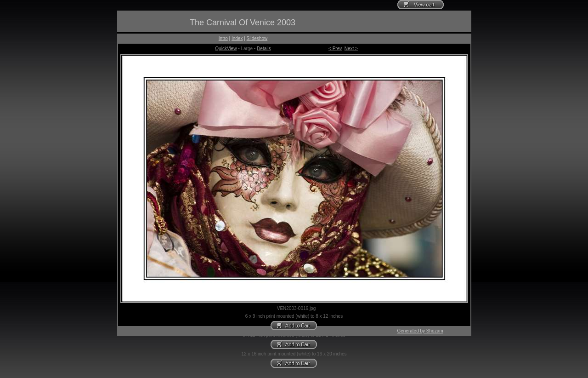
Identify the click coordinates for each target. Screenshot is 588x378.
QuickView (226, 49)
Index (237, 38)
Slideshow (257, 38)
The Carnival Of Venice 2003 (243, 23)
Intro (223, 38)
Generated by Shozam (420, 331)
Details (264, 49)
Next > (351, 49)
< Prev (335, 49)
